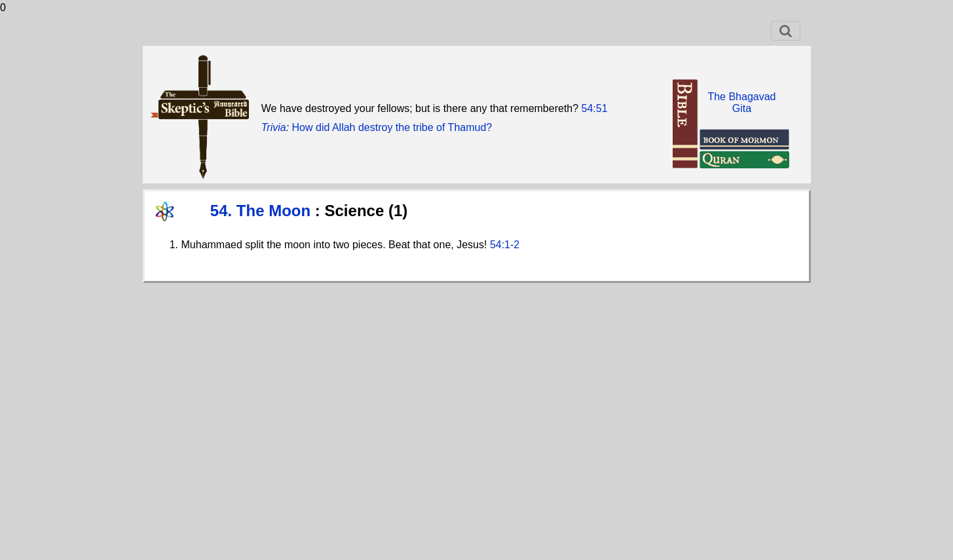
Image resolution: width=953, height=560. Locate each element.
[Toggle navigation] (786, 31)
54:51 (595, 108)
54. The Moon (263, 211)
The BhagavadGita (741, 103)
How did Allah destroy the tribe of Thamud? (392, 127)
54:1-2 (505, 245)
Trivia (274, 127)
